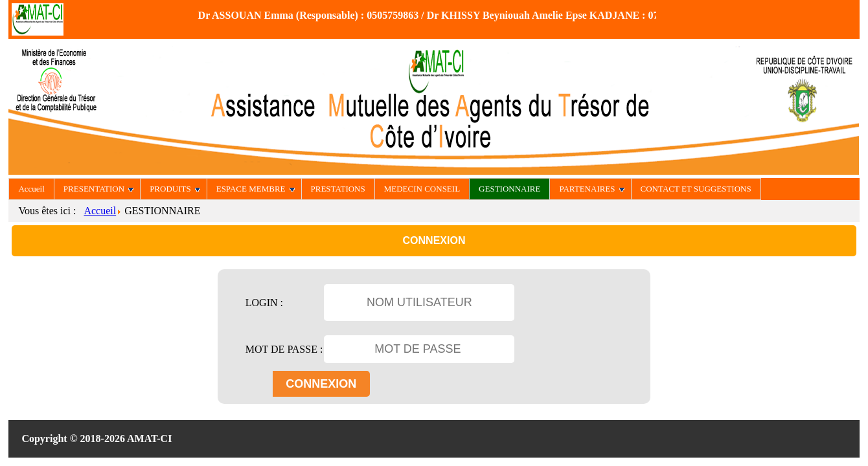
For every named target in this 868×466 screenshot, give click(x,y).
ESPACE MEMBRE (256, 189)
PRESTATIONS (338, 189)
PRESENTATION (98, 189)
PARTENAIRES (591, 189)
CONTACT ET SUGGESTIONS (696, 189)
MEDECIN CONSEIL (422, 189)
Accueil (31, 189)
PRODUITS (175, 189)
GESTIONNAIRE (509, 189)
